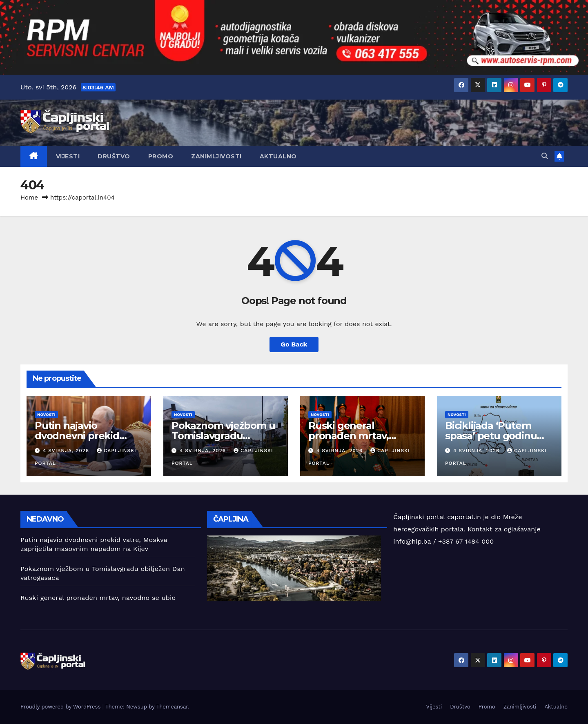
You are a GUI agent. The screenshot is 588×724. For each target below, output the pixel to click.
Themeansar (172, 707)
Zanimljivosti (216, 156)
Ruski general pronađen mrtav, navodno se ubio (349, 436)
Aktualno (278, 156)
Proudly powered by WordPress (61, 707)
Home (29, 198)
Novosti (46, 414)
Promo (161, 156)
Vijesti (68, 156)
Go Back (294, 344)
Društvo (114, 156)
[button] (545, 156)
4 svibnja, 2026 (67, 451)
